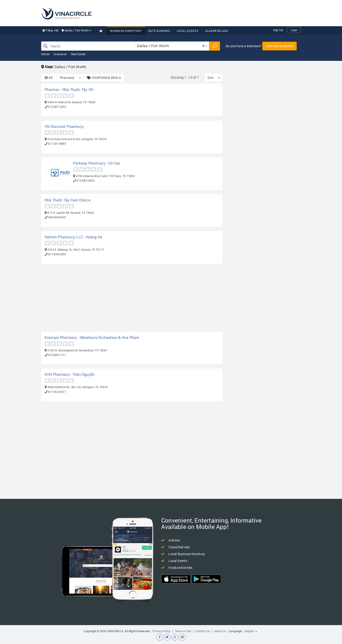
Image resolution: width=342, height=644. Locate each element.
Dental (45, 54)
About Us (220, 631)
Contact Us (203, 631)
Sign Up (278, 30)
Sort (211, 78)
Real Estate (78, 54)
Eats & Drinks (159, 31)
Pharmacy (67, 78)
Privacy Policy (162, 631)
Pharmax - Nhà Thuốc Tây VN (69, 89)
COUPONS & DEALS (104, 78)
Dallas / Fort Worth (77, 30)
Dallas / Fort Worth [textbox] (171, 46)
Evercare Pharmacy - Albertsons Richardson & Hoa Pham (92, 337)
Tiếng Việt (50, 30)
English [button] (251, 631)
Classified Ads (217, 31)
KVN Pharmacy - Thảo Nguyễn (70, 374)
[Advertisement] (218, 13)
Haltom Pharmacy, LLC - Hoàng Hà (73, 237)
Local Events (188, 31)
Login (294, 30)
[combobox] (172, 46)
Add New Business (279, 46)
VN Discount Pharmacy (64, 126)
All (49, 78)
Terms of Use (183, 631)
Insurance (60, 54)
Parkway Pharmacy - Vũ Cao (97, 163)
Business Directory (126, 31)
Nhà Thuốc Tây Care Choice (68, 200)
